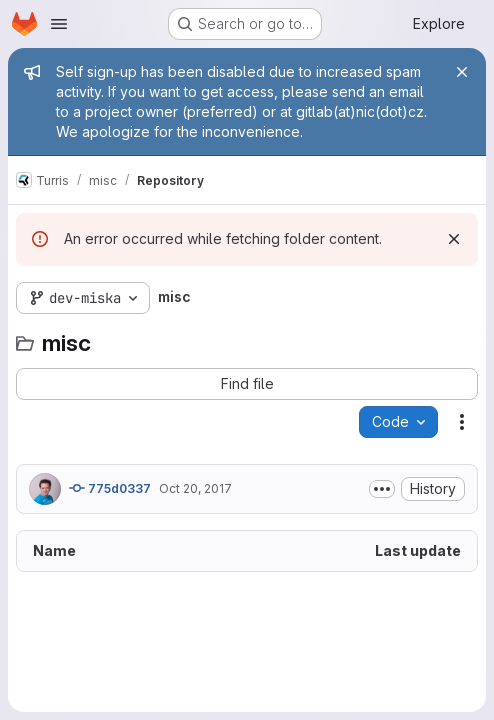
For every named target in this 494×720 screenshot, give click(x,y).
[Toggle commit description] (382, 489)
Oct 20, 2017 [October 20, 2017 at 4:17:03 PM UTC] (195, 488)
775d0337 (110, 488)
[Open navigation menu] (59, 24)
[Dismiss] (454, 239)
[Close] (462, 72)
